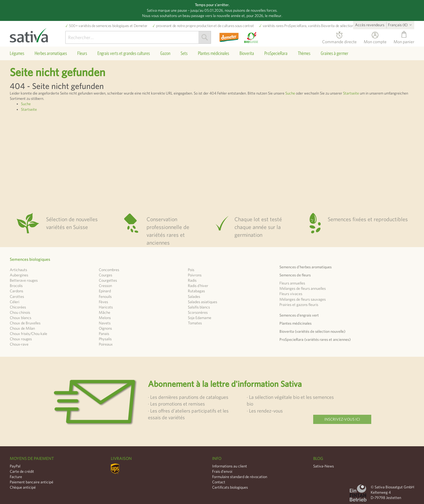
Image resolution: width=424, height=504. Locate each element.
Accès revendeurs (370, 25)
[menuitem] (17, 53)
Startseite (351, 93)
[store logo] (38, 34)
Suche (290, 93)
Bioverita (328, 26)
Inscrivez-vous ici (342, 419)
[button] (401, 25)
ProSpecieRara (295, 26)
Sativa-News (324, 466)
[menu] (212, 53)
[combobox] (138, 37)
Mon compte (375, 41)
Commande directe (339, 41)
